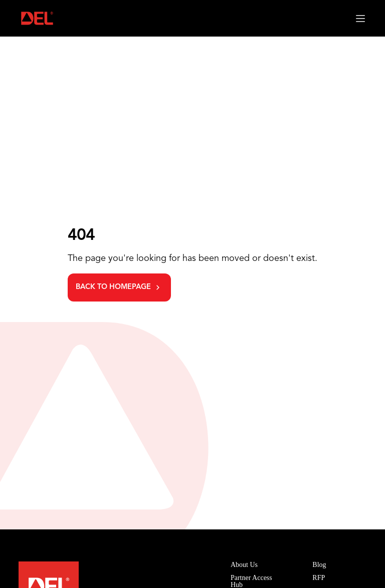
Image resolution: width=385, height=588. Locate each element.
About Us (244, 565)
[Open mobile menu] (360, 19)
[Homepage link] (37, 18)
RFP (319, 578)
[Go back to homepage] (119, 287)
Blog (319, 565)
